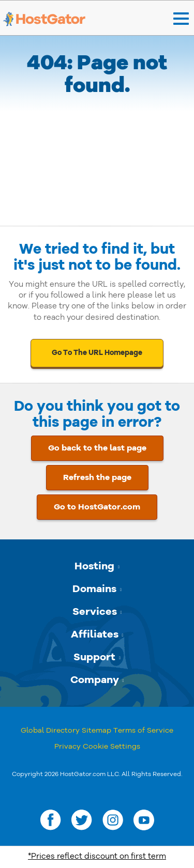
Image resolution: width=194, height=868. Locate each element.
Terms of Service (143, 730)
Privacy (68, 746)
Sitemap (96, 730)
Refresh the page (97, 477)
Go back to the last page (97, 448)
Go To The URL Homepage (97, 353)
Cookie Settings (111, 746)
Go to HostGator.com (97, 507)
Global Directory (50, 730)
